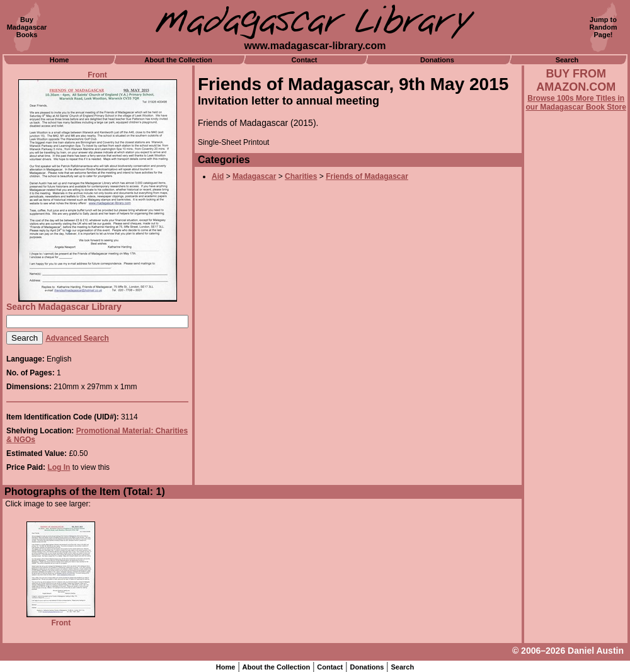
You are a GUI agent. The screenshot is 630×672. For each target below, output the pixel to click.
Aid (218, 176)
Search (567, 60)
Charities (301, 176)
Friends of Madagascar (367, 176)
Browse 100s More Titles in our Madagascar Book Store (576, 103)
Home (60, 60)
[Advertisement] (576, 452)
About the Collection (178, 60)
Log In (59, 467)
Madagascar (254, 176)
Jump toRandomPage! (604, 27)
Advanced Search (77, 338)
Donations (437, 60)
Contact (305, 60)
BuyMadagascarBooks (27, 27)
